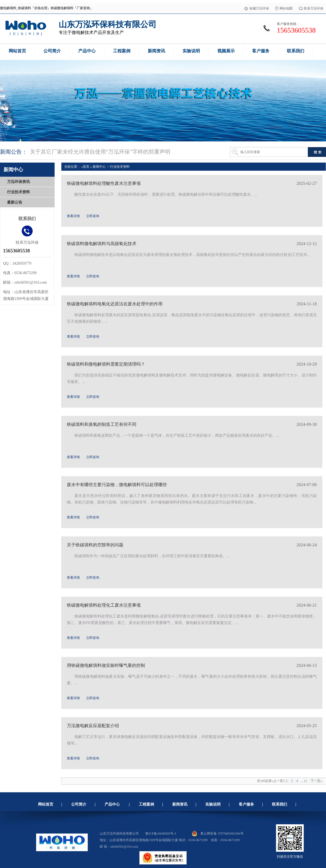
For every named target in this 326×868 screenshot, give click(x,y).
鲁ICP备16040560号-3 (161, 834)
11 (305, 781)
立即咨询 (93, 216)
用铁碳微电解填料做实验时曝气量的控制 (106, 665)
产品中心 (112, 804)
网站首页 (46, 804)
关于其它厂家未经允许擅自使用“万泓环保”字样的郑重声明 (100, 152)
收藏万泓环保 (257, 8)
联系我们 (280, 804)
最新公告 (15, 202)
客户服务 (246, 804)
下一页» (316, 781)
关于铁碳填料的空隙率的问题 (95, 545)
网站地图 (284, 8)
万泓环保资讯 (18, 182)
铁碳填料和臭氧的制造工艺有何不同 (102, 424)
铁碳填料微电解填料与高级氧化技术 (102, 244)
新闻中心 (99, 167)
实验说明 (213, 804)
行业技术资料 (18, 192)
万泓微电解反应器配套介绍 (93, 726)
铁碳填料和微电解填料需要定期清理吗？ (106, 364)
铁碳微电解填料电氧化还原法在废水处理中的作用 (115, 304)
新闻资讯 (180, 804)
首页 (87, 167)
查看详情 (73, 216)
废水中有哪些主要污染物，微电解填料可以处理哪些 (117, 485)
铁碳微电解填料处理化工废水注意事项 (104, 605)
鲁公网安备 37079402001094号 (218, 834)
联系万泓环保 (311, 8)
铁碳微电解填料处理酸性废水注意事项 (104, 183)
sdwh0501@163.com (124, 847)
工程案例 (146, 804)
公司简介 (79, 804)
